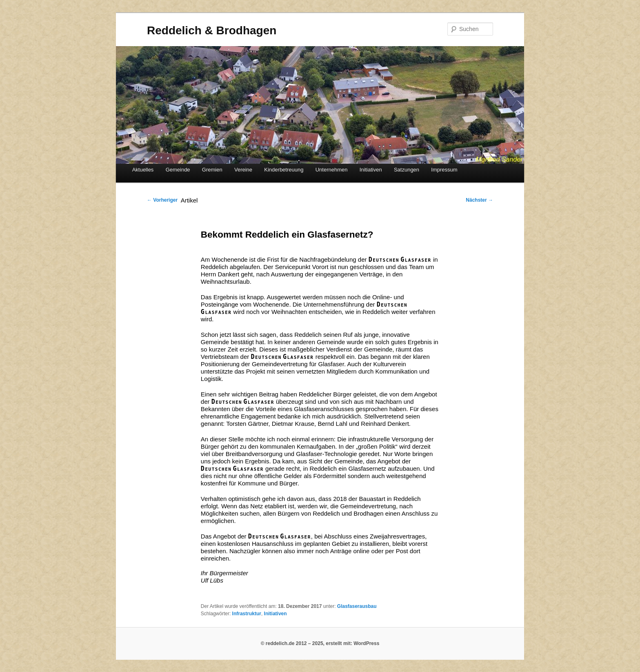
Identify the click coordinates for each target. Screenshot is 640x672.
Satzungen (407, 170)
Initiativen (371, 170)
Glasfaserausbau (357, 606)
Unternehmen (332, 170)
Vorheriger (162, 200)
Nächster (479, 200)
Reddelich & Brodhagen (212, 30)
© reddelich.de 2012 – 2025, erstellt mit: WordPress (320, 643)
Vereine (243, 170)
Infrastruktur (247, 614)
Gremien (212, 170)
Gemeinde (178, 170)
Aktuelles (143, 170)
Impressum (444, 170)
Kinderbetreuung (284, 170)
